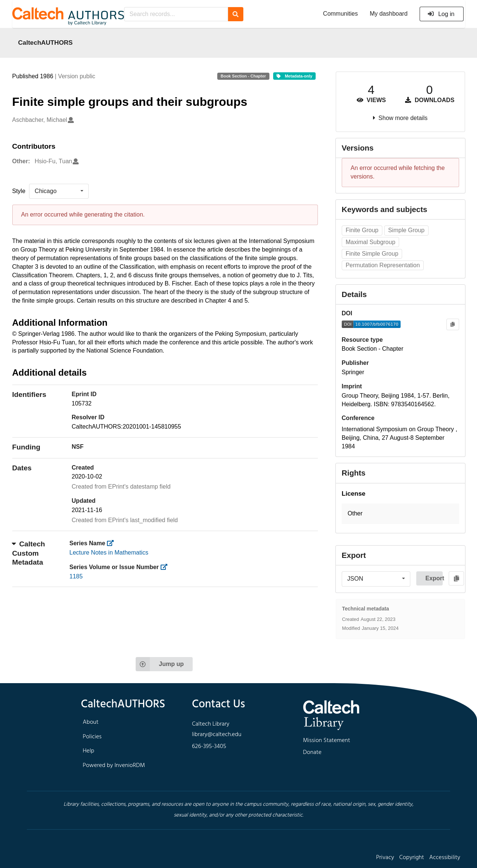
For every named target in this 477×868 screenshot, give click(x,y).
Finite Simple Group (372, 254)
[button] (400, 514)
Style (19, 191)
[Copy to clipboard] (453, 324)
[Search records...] (176, 14)
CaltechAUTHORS (46, 42)
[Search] (236, 14)
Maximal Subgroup (370, 242)
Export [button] (434, 578)
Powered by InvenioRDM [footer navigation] (114, 766)
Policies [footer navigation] (92, 737)
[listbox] (59, 191)
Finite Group (362, 230)
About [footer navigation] (91, 722)
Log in (441, 14)
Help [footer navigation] (89, 751)
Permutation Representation (383, 265)
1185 (76, 576)
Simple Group (406, 230)
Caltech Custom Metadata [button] (29, 553)
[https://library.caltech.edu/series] (113, 543)
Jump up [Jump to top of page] (160, 664)
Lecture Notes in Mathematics (109, 553)
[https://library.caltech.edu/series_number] (166, 567)
